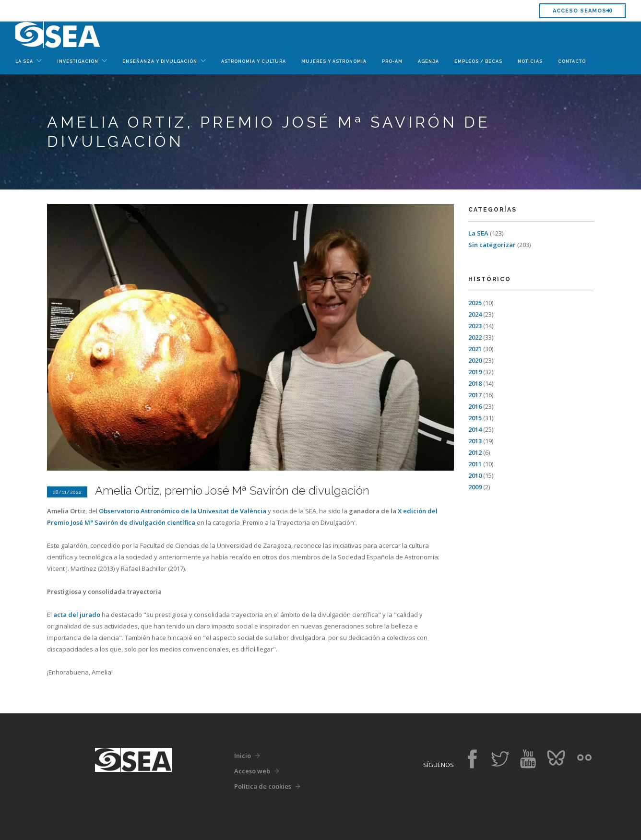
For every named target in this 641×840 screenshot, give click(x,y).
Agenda (428, 61)
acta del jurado (77, 615)
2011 (475, 464)
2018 (475, 383)
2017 (475, 395)
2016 (475, 406)
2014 (475, 429)
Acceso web (252, 771)
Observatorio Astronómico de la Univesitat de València (183, 511)
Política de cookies (263, 786)
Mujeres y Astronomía (334, 61)
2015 (475, 418)
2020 (475, 360)
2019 (475, 372)
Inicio (243, 756)
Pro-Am (392, 61)
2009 (475, 487)
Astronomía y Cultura (254, 61)
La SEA (478, 233)
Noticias (530, 61)
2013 (475, 441)
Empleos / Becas (478, 61)
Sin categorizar (492, 245)
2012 (475, 452)
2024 (475, 314)
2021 (475, 349)
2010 (475, 475)
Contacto (572, 61)
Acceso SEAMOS (582, 11)
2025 (475, 303)
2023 (475, 326)
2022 (475, 337)
